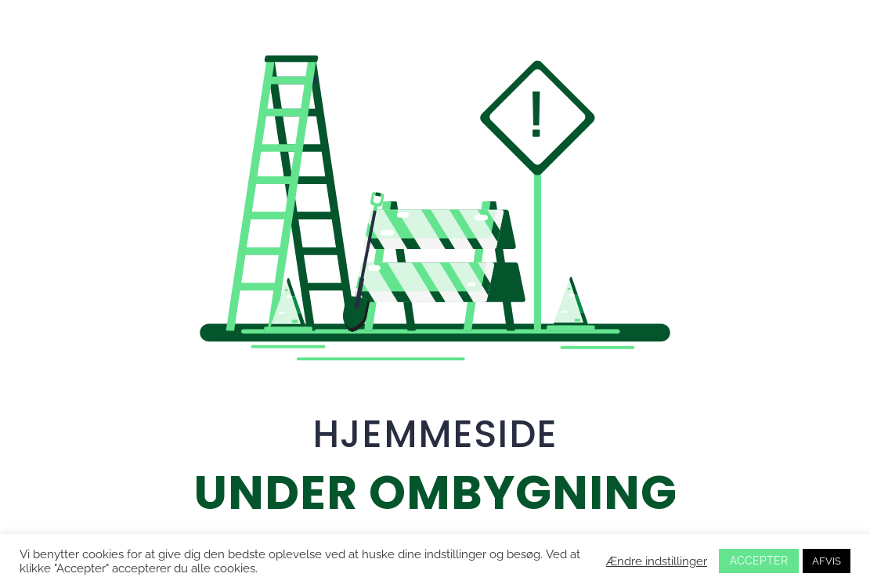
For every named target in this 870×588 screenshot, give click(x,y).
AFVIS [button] (827, 561)
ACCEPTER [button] (759, 561)
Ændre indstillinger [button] (657, 561)
